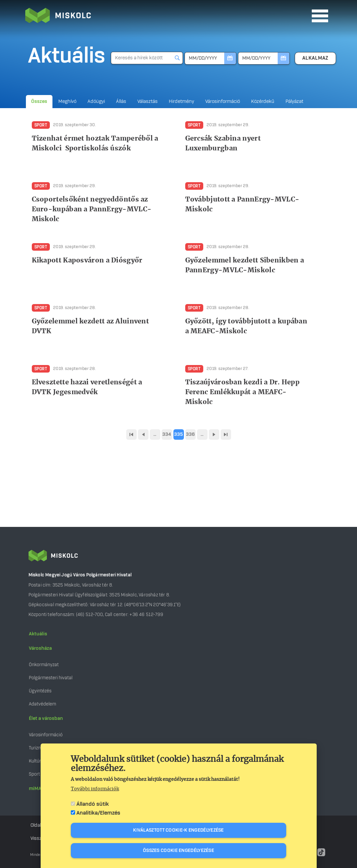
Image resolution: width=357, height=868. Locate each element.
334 (167, 434)
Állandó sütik (93, 805)
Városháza (40, 648)
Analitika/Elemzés (98, 814)
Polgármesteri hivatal (51, 678)
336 (190, 434)
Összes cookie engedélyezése (178, 851)
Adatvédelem (42, 704)
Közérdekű (263, 102)
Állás (121, 102)
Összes (39, 102)
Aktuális (38, 634)
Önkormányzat (44, 665)
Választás (148, 102)
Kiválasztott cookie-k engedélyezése (178, 831)
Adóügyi (96, 102)
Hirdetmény (181, 102)
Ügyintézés (40, 691)
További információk (95, 790)
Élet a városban (46, 719)
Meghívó (67, 102)
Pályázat (294, 102)
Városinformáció (223, 102)
